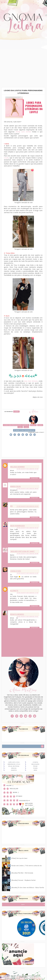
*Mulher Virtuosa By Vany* (23, 551)
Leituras (14, 768)
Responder (35, 478)
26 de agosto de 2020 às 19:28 (27, 469)
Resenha (14, 770)
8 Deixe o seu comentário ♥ (24, 430)
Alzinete (14, 591)
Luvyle (6, 158)
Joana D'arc (16, 571)
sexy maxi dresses (31, 381)
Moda (40, 425)
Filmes (35, 766)
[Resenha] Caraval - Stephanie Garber (24, 880)
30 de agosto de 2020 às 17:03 (27, 593)
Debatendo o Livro (14, 764)
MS (11, 506)
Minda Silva (15, 486)
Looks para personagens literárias (16, 425)
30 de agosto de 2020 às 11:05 (27, 573)
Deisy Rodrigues (17, 526)
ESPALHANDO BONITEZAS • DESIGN (31, 978)
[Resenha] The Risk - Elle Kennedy (22, 873)
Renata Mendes (17, 614)
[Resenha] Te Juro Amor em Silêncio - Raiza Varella (28, 888)
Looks (16, 412)
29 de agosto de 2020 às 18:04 (27, 553)
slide (26, 427)
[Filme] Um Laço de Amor (19, 858)
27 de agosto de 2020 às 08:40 (27, 489)
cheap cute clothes (23, 132)
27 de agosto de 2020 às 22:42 (27, 506)
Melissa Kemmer (17, 467)
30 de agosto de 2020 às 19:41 (27, 616)
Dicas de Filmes (14, 766)
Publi (20, 427)
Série (35, 770)
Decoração (35, 764)
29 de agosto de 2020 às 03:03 (27, 528)
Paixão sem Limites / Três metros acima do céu (27, 866)
